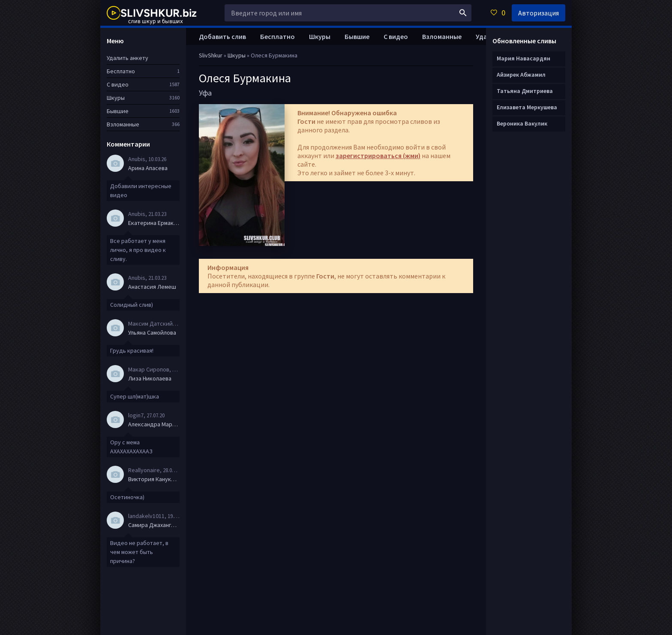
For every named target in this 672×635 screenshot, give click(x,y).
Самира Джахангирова (154, 525)
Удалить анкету (127, 58)
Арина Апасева (148, 168)
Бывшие (357, 36)
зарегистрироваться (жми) (378, 156)
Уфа (205, 93)
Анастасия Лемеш (152, 287)
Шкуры (320, 36)
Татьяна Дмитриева (525, 91)
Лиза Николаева (150, 378)
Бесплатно (277, 36)
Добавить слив (222, 36)
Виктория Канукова (154, 479)
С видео (396, 36)
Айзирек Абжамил (521, 75)
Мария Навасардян (523, 58)
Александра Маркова (154, 424)
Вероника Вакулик (522, 123)
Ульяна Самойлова (152, 332)
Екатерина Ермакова (154, 223)
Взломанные (442, 36)
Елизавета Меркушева (527, 107)
